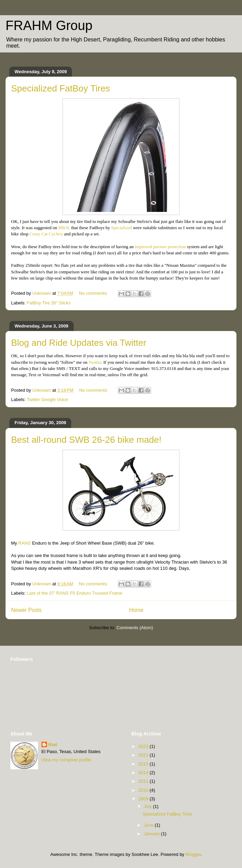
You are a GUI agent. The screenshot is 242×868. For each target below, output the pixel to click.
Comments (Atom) (135, 628)
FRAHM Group (49, 26)
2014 (144, 773)
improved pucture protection (160, 247)
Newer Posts (26, 610)
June (149, 825)
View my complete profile (66, 760)
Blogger (193, 854)
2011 (144, 781)
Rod (53, 745)
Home (136, 610)
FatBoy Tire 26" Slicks (49, 303)
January (152, 834)
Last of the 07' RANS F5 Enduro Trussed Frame (75, 593)
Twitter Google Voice (47, 399)
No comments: (94, 293)
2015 (144, 764)
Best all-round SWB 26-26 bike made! (86, 440)
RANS (25, 543)
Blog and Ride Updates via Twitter (79, 343)
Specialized (122, 228)
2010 (144, 790)
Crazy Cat (47, 234)
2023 (144, 746)
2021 (144, 755)
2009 (144, 799)
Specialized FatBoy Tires (60, 88)
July (148, 806)
